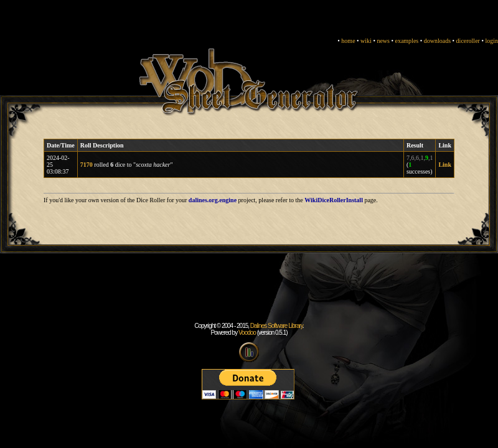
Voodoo (247, 333)
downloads (437, 41)
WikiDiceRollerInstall (334, 200)
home (348, 41)
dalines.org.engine (213, 200)
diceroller (468, 41)
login (491, 41)
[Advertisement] (249, 294)
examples (406, 41)
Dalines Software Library (276, 326)
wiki (366, 41)
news (383, 41)
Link (445, 165)
